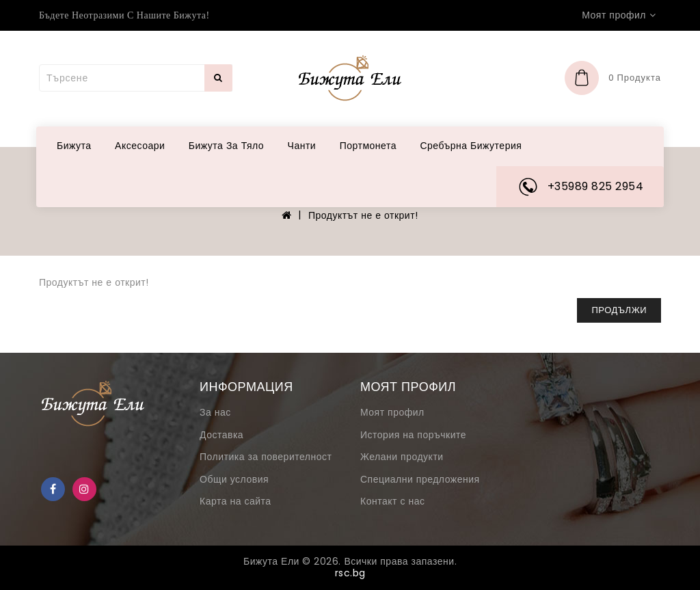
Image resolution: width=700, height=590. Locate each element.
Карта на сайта (235, 501)
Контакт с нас (392, 501)
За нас (215, 412)
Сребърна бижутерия (471, 146)
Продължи (619, 310)
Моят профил (392, 412)
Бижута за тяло (226, 146)
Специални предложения (420, 479)
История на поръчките (413, 435)
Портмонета (368, 146)
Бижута (74, 146)
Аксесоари (140, 146)
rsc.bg (350, 573)
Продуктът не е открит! (363, 215)
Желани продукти (402, 457)
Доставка (221, 435)
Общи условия (234, 479)
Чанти (302, 146)
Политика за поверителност (266, 457)
